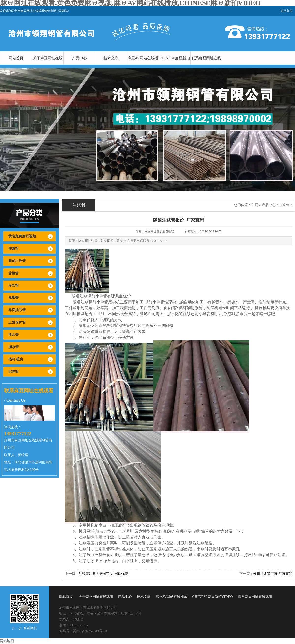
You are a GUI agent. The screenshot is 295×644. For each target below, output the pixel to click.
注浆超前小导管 (94, 302)
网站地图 (7, 641)
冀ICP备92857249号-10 (90, 631)
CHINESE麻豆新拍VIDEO (174, 65)
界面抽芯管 (17, 310)
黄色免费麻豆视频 (22, 236)
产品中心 (79, 58)
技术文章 (111, 58)
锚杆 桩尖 (16, 359)
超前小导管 (17, 261)
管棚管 (14, 273)
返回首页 (287, 11)
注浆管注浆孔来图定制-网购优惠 (103, 574)
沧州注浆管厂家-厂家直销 (273, 574)
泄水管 (14, 335)
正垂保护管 (17, 322)
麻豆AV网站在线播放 (143, 65)
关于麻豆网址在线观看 (48, 65)
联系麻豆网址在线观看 (206, 65)
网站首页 (16, 58)
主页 (255, 205)
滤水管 (14, 347)
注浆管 (14, 249)
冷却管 (14, 285)
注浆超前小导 (91, 296)
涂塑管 (14, 298)
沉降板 (14, 372)
